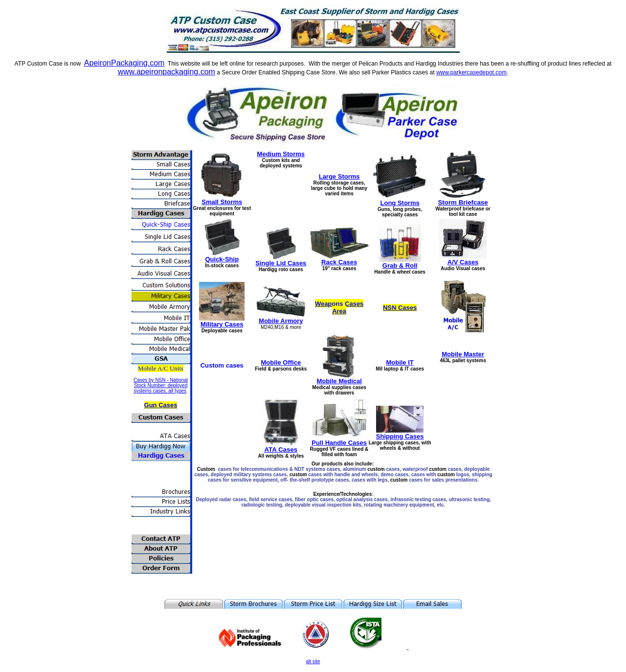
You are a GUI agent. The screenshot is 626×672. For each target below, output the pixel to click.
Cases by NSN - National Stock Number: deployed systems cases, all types (161, 385)
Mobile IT (400, 362)
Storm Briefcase (463, 202)
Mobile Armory (281, 321)
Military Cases (222, 324)
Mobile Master (463, 354)
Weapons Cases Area (339, 307)
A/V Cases (463, 262)
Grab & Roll (400, 266)
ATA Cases (281, 450)
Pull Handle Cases (339, 443)
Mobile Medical (339, 381)
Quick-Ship (222, 259)
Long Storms (400, 203)
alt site (313, 661)
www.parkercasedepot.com (471, 72)
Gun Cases (161, 405)
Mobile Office (281, 362)
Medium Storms (281, 154)
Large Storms (339, 176)
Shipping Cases (400, 436)
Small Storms (222, 202)
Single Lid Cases (281, 263)
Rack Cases (339, 262)
